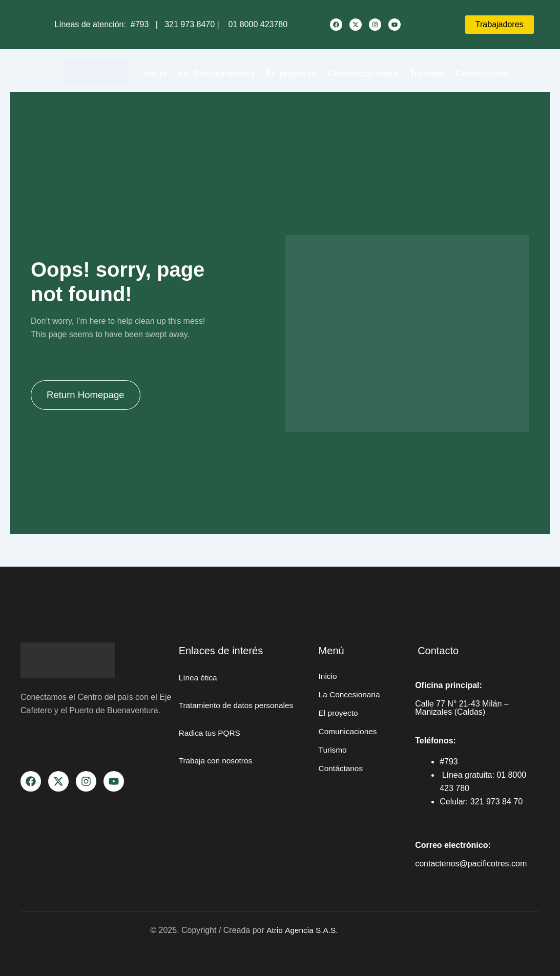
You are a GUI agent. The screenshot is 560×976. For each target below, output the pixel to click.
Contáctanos (482, 74)
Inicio (156, 74)
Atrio (274, 930)
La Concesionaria (217, 74)
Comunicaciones (363, 74)
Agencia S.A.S (311, 930)
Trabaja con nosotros (217, 774)
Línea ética (199, 678)
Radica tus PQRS (211, 746)
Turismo (427, 74)
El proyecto (291, 74)
